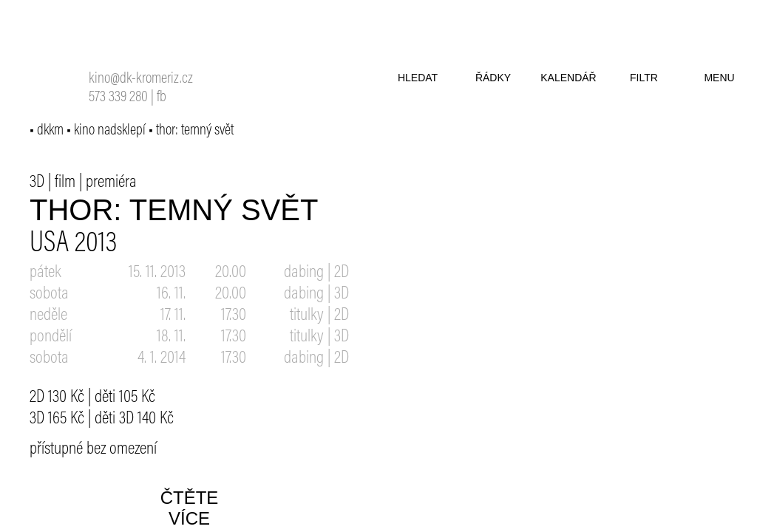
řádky (493, 78)
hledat (418, 78)
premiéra (111, 183)
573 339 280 (118, 98)
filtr (644, 78)
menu (719, 78)
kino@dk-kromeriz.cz (141, 79)
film (65, 183)
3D (37, 183)
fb (162, 98)
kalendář (568, 78)
